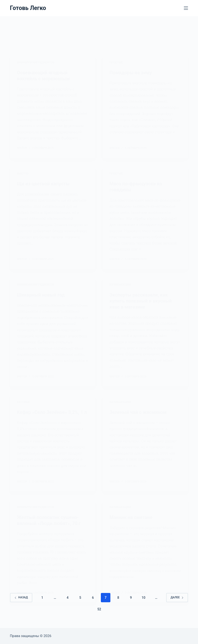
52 (99, 609)
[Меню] (186, 8)
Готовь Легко (28, 8)
